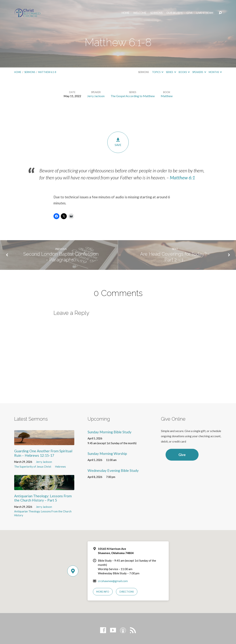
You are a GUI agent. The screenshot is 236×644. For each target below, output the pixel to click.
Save (118, 142)
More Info (103, 592)
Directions (127, 592)
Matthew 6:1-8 (47, 72)
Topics (158, 72)
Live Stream (205, 13)
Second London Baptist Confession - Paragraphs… (61, 257)
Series (171, 72)
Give (190, 13)
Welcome (140, 13)
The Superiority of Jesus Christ (33, 467)
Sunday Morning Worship (107, 454)
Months (215, 72)
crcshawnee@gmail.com (113, 581)
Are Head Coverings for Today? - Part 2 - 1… (175, 257)
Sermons (156, 13)
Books (184, 72)
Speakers (199, 72)
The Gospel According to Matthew (133, 96)
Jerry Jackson (96, 96)
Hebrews (60, 467)
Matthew (167, 96)
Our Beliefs (175, 13)
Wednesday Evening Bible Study (113, 470)
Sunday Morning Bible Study (110, 432)
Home (126, 13)
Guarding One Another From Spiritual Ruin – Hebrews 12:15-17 (43, 453)
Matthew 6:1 (182, 177)
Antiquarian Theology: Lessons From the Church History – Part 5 (43, 498)
